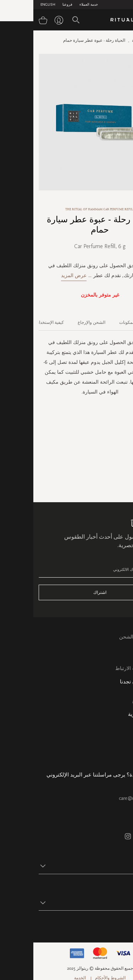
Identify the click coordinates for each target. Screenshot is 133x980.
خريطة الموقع (113, 701)
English (15, 5)
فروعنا (34, 5)
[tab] (118, 320)
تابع (124, 925)
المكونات (94, 322)
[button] (60, 866)
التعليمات (118, 652)
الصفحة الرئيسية (113, 40)
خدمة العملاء (55, 5)
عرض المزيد (40, 276)
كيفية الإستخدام (17, 322)
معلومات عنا (115, 725)
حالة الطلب (116, 733)
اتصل (122, 660)
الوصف (122, 322)
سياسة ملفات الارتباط (105, 668)
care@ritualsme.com (107, 798)
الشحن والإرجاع (58, 322)
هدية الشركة (115, 758)
